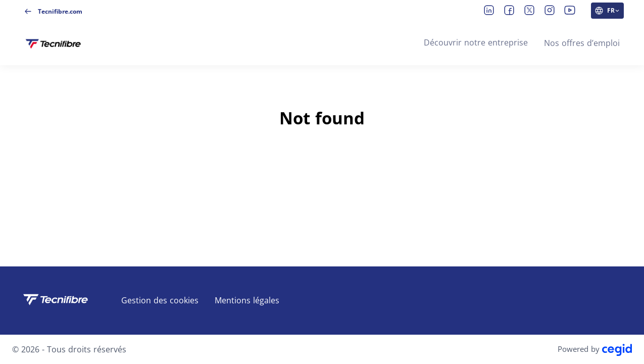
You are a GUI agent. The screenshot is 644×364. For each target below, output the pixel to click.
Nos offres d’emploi (582, 43)
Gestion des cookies (160, 300)
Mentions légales (247, 300)
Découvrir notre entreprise (476, 42)
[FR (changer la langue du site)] (607, 11)
